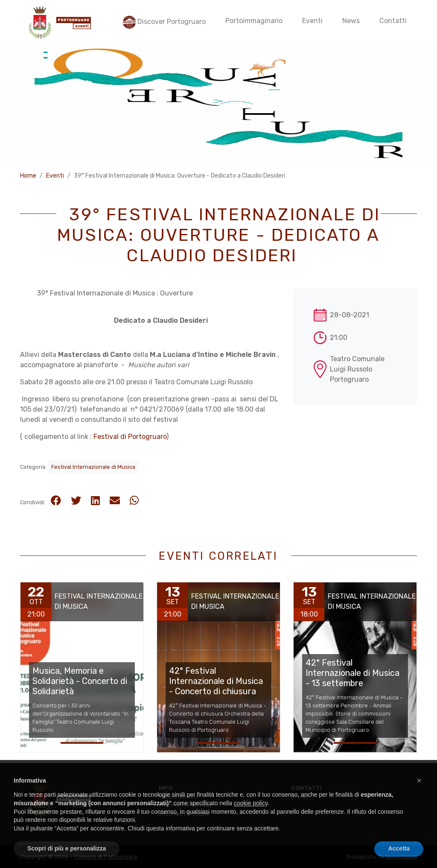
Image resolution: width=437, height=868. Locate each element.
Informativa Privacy (185, 805)
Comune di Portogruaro (106, 856)
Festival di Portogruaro (130, 437)
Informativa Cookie (184, 814)
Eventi (55, 176)
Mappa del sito (178, 796)
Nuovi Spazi (401, 856)
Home (28, 176)
